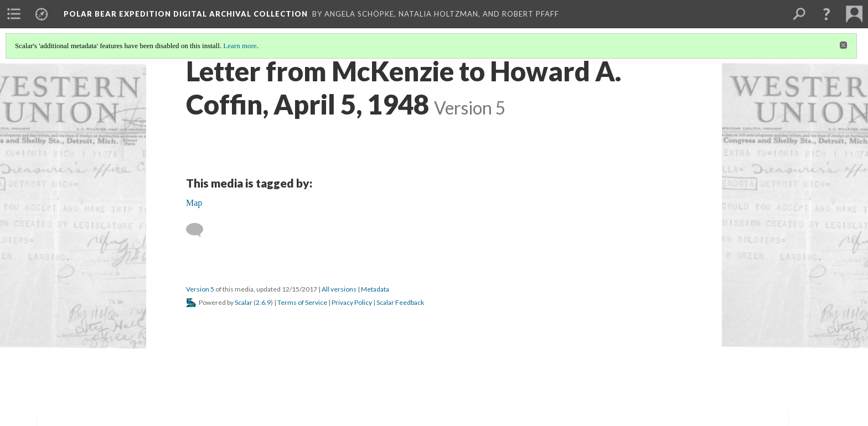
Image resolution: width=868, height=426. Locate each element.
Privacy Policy (352, 302)
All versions (339, 289)
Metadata (375, 289)
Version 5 (200, 289)
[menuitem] (14, 14)
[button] (826, 14)
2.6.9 (263, 302)
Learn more (240, 46)
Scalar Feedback (400, 302)
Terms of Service (302, 302)
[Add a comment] (200, 230)
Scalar (244, 302)
